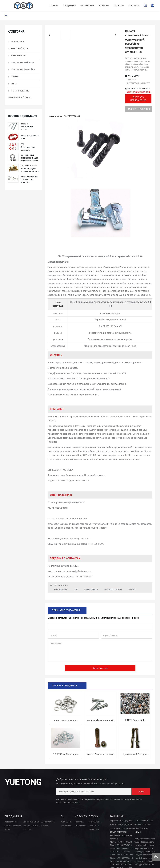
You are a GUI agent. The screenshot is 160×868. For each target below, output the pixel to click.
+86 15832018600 (83, 557)
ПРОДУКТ (74, 63)
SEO (14, 860)
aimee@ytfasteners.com (91, 72)
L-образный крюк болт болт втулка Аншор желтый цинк (30, 169)
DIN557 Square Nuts (135, 700)
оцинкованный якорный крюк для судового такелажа (30, 158)
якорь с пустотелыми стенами (27, 127)
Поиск (141, 772)
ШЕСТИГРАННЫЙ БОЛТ (81, 67)
